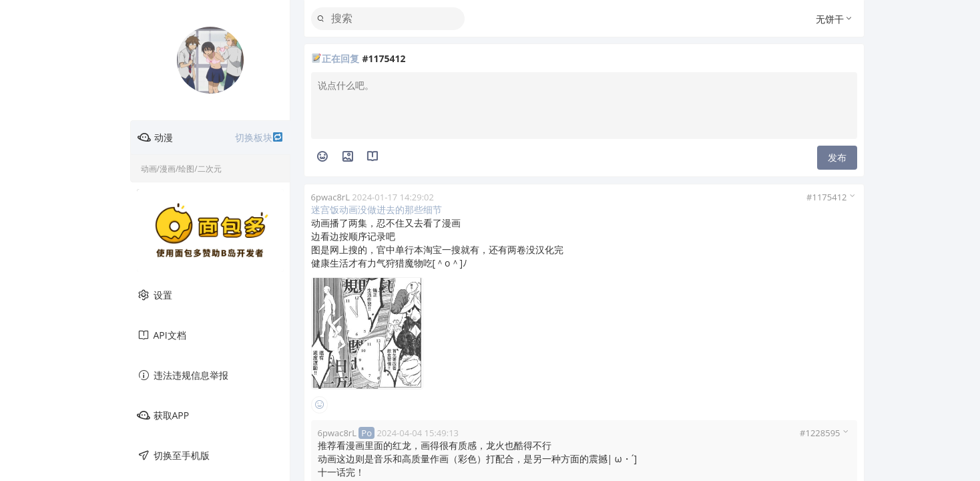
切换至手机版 (173, 456)
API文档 (162, 335)
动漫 (211, 138)
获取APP (163, 416)
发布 (837, 157)
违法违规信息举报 (183, 375)
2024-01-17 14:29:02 (393, 197)
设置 (155, 295)
